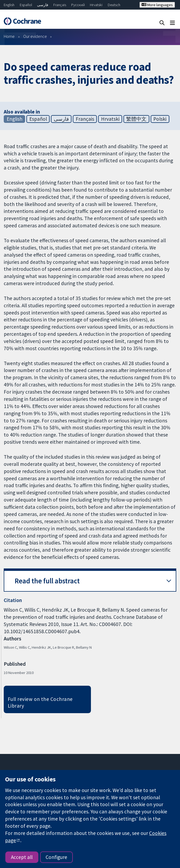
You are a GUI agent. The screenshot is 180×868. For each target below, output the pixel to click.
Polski (160, 119)
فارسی (43, 5)
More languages (157, 5)
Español (26, 5)
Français (60, 5)
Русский (78, 5)
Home (9, 36)
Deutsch (114, 5)
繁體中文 (136, 119)
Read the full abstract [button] (47, 581)
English (9, 5)
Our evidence (35, 36)
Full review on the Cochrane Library (40, 702)
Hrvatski (96, 5)
